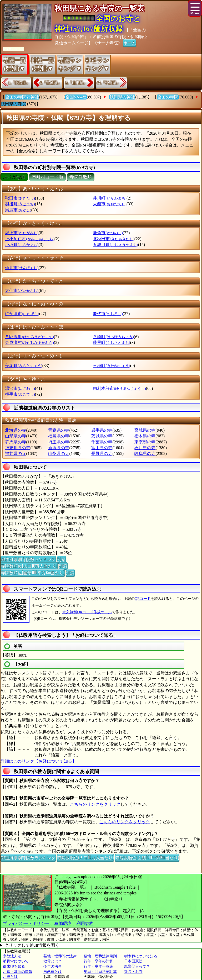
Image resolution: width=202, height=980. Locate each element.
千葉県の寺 (102, 442)
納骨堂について (16, 961)
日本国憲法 (133, 961)
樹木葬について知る (141, 956)
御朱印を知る (14, 966)
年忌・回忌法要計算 (100, 972)
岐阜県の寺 (145, 454)
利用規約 (85, 923)
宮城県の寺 (145, 430)
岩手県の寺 (102, 430)
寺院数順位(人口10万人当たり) (29, 566)
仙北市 (22, 268)
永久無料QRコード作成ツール (87, 612)
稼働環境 (63, 923)
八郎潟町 (29, 337)
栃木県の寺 (145, 436)
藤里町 (111, 342)
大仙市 (22, 290)
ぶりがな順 (14, 177)
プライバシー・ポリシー (27, 923)
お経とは (10, 977)
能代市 (108, 314)
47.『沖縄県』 (109, 83)
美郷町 (24, 366)
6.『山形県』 (76, 83)
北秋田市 (113, 239)
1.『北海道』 (19, 83)
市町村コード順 (47, 177)
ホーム (130, 43)
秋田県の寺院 (13, 104)
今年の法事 (53, 966)
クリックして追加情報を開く (32, 945)
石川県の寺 (145, 448)
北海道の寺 (16, 430)
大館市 (110, 204)
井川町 (110, 198)
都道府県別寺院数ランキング (28, 559)
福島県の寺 (59, 436)
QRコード (143, 599)
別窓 (61, 559)
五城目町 (115, 245)
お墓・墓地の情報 (18, 972)
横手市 (20, 394)
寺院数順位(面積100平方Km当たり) (33, 573)
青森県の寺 (59, 430)
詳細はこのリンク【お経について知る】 (38, 761)
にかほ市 (22, 314)
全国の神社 (76, 97)
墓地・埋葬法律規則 (100, 956)
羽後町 (20, 204)
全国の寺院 (168, 97)
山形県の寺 (16, 436)
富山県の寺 (102, 448)
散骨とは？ (53, 961)
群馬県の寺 (16, 442)
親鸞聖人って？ (137, 966)
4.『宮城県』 (51, 83)
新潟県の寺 (59, 448)
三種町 (111, 366)
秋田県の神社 (122, 97)
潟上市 (22, 233)
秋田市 (20, 198)
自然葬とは (53, 972)
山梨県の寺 (59, 454)
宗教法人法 (12, 956)
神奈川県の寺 (18, 448)
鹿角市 (108, 233)
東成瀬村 (29, 342)
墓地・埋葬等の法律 (60, 956)
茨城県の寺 (102, 436)
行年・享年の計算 (98, 961)
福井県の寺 (16, 454)
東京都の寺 (145, 442)
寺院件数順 (81, 177)
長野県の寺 (102, 454)
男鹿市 (18, 210)
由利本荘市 (119, 388)
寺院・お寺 (133, 972)
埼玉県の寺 (59, 442)
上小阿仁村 (30, 239)
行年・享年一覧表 (98, 966)
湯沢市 (20, 388)
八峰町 (113, 337)
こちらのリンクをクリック (95, 804)
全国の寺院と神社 (22, 97)
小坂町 (22, 245)
